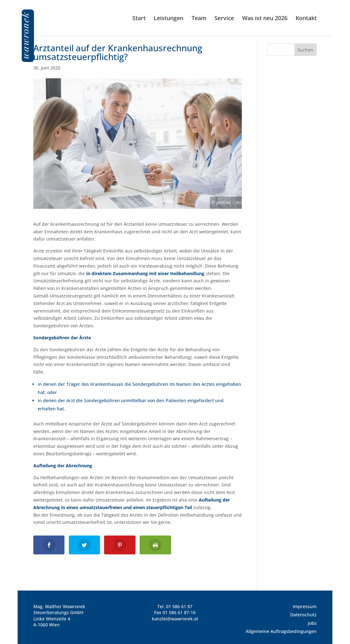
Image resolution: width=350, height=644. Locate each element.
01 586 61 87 (179, 606)
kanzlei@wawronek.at (175, 619)
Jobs (312, 623)
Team (199, 19)
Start (139, 19)
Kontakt (306, 19)
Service (224, 19)
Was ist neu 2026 (265, 19)
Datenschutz (303, 615)
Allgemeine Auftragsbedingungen (281, 631)
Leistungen (169, 19)
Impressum (305, 606)
